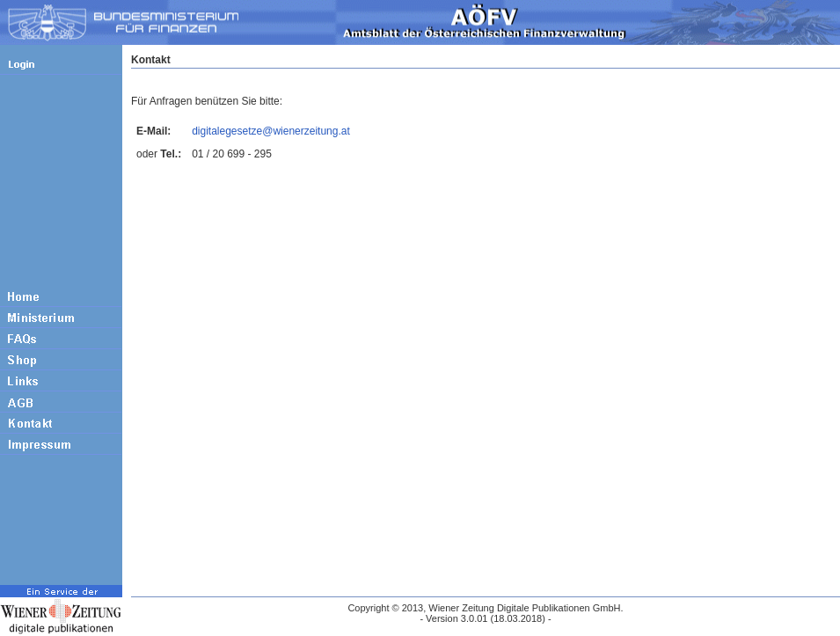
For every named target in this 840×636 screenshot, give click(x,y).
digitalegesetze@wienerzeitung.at (271, 131)
